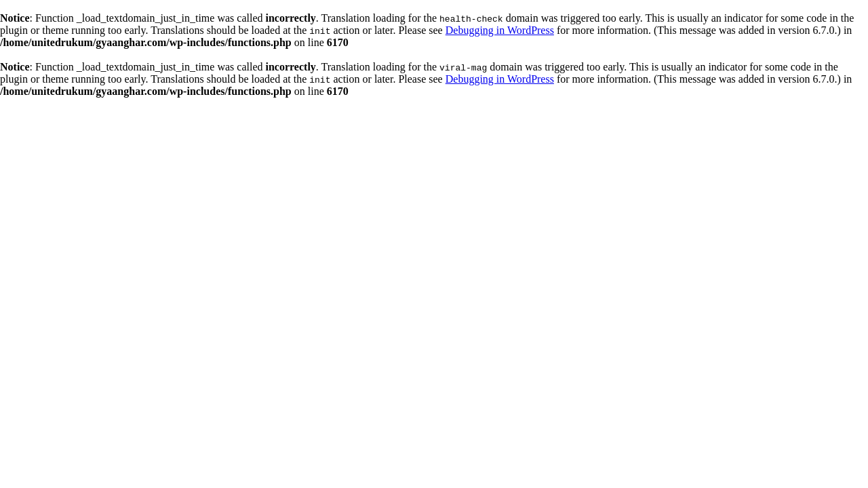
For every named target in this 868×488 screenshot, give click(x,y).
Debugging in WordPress (500, 30)
